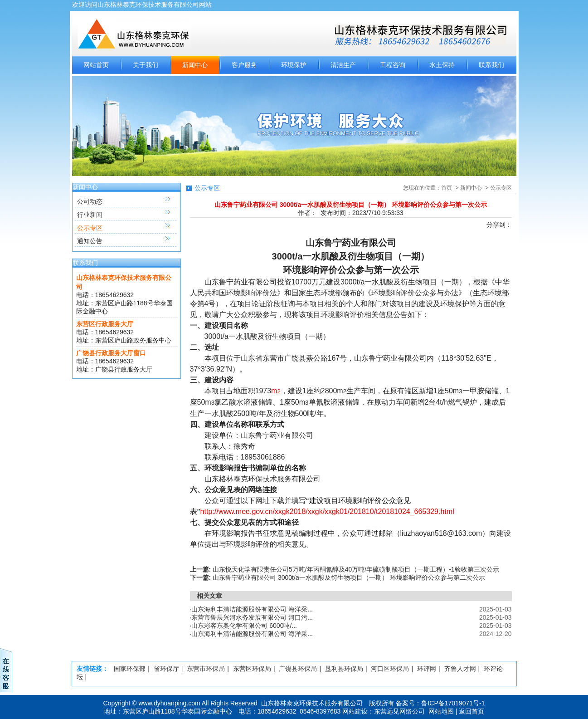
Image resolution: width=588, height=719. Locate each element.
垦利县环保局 (344, 669)
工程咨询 (393, 65)
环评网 (427, 669)
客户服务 (244, 65)
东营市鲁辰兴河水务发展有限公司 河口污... (252, 617)
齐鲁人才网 (460, 669)
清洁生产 (343, 65)
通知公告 (90, 241)
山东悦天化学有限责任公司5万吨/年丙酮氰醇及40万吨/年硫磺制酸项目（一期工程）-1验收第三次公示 (356, 569)
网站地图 (441, 711)
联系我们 (491, 65)
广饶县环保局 (298, 669)
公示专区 (90, 228)
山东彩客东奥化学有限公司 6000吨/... (244, 626)
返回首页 (471, 711)
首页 (447, 188)
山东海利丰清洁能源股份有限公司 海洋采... (252, 609)
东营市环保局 (206, 669)
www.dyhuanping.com (170, 703)
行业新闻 (90, 215)
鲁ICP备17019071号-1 (453, 703)
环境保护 (294, 65)
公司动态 (90, 201)
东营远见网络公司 (399, 711)
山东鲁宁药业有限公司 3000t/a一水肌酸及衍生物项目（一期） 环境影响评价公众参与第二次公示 (349, 577)
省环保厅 (166, 669)
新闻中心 (195, 65)
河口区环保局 (390, 669)
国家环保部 (130, 669)
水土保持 (442, 65)
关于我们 (146, 65)
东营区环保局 (252, 669)
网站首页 (96, 65)
